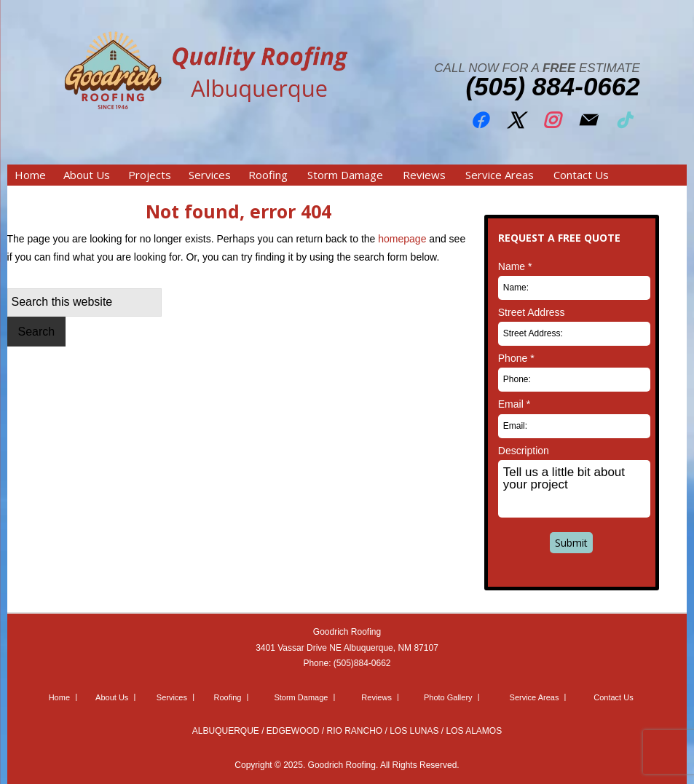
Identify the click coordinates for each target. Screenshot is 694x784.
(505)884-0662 (362, 663)
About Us (112, 697)
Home (59, 697)
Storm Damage (301, 697)
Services (172, 697)
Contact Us (613, 697)
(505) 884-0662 (552, 86)
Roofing (228, 697)
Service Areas (535, 697)
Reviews (376, 697)
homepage (402, 239)
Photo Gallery (448, 697)
